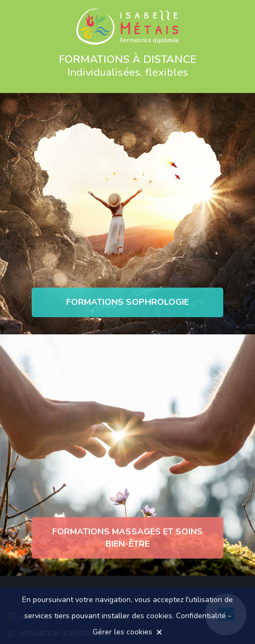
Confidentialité (201, 616)
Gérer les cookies (122, 632)
